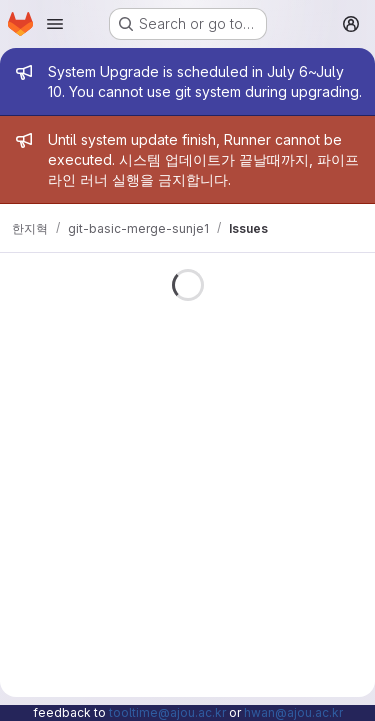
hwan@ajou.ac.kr (293, 712)
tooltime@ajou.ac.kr (167, 712)
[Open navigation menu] (55, 24)
